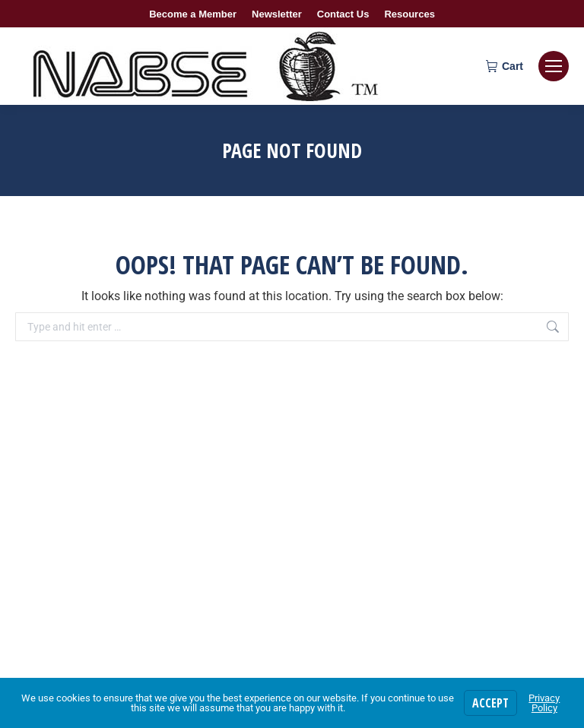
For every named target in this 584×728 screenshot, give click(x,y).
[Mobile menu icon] (554, 66)
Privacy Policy (544, 703)
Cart (505, 66)
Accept (490, 703)
